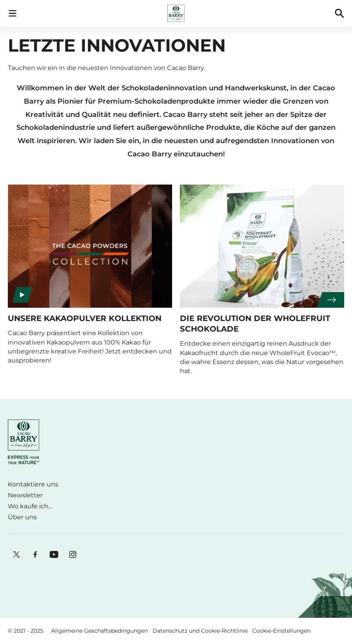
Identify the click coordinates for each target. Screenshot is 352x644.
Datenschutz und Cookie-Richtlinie (200, 631)
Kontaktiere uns (33, 484)
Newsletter (25, 495)
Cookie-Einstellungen (281, 631)
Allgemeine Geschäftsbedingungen (100, 631)
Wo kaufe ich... (30, 506)
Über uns (22, 517)
